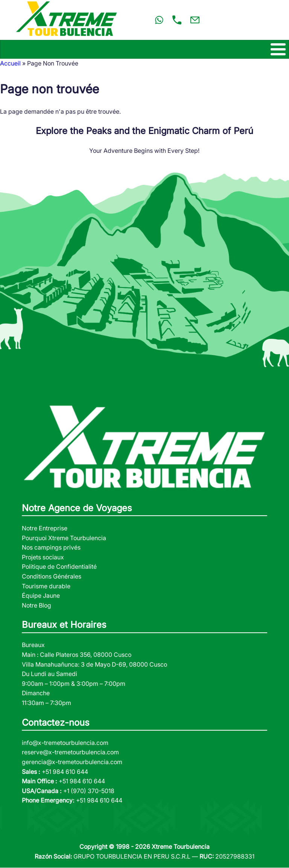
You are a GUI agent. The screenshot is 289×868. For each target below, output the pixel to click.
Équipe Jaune (41, 595)
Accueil (10, 63)
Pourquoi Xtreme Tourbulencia (64, 538)
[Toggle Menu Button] (144, 49)
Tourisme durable (46, 586)
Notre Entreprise (45, 528)
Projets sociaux (43, 557)
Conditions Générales (52, 576)
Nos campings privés (51, 547)
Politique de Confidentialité (59, 566)
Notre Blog (37, 605)
